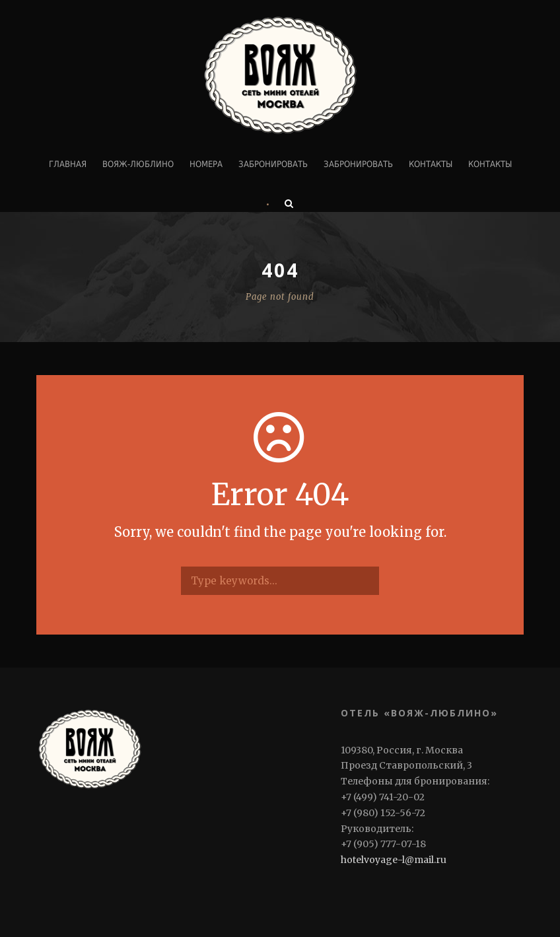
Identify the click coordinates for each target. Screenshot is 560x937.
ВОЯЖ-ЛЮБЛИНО (138, 164)
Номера (206, 164)
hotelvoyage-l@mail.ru (394, 860)
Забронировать (273, 164)
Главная (68, 164)
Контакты (431, 164)
